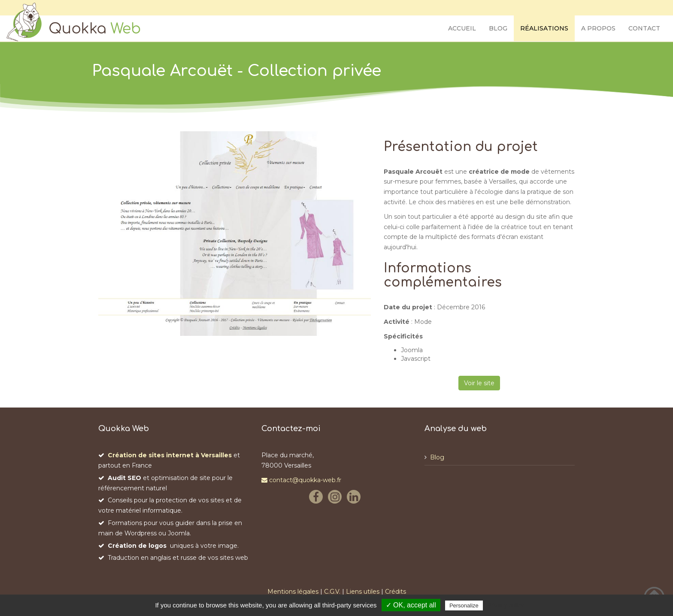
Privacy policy (506, 605)
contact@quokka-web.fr (301, 480)
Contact (644, 28)
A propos (598, 28)
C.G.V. (332, 592)
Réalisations (544, 28)
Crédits (396, 592)
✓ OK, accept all (411, 605)
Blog (498, 28)
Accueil (462, 28)
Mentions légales (293, 592)
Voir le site (479, 383)
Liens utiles (363, 592)
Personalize (464, 605)
